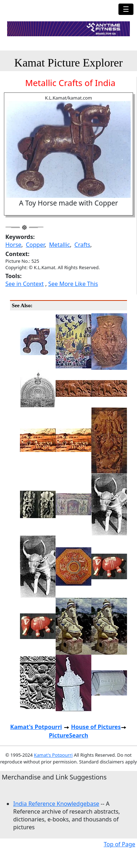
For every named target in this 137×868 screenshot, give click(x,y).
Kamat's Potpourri (36, 727)
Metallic (60, 245)
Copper (35, 245)
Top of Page (120, 844)
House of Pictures (96, 727)
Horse (13, 245)
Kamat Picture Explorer (68, 63)
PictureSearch (68, 735)
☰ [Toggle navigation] (126, 9)
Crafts (82, 245)
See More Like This (73, 284)
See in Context (25, 284)
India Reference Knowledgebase (56, 804)
